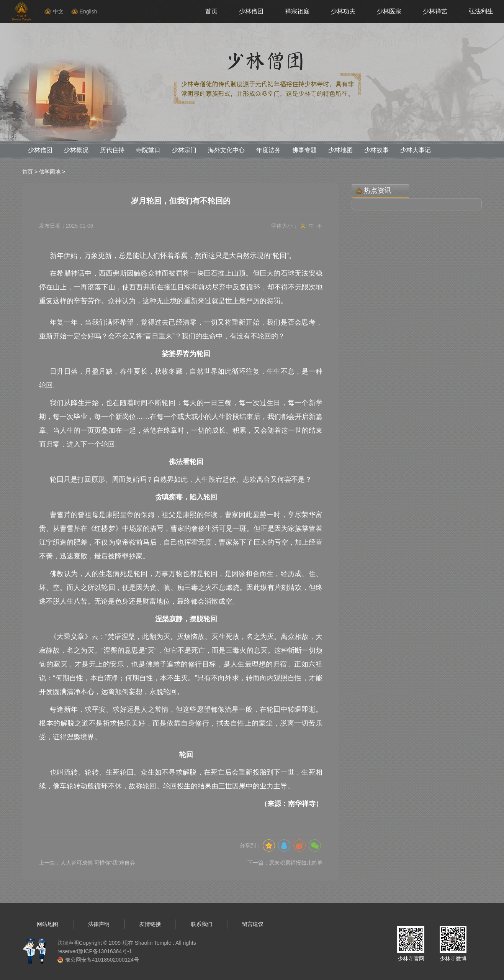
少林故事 (376, 150)
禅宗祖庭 (297, 11)
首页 (211, 11)
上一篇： (87, 863)
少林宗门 (184, 150)
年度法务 (268, 150)
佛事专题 (304, 150)
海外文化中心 (226, 150)
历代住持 (112, 150)
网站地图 (47, 924)
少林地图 (340, 150)
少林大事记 (416, 150)
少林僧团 (251, 11)
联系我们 (201, 924)
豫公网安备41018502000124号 (102, 960)
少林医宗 (389, 11)
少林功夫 (343, 11)
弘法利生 (481, 11)
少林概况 (76, 150)
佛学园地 (50, 172)
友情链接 (150, 924)
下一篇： (285, 863)
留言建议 (253, 924)
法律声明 (99, 924)
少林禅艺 (435, 11)
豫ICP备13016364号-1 (105, 951)
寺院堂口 (148, 150)
